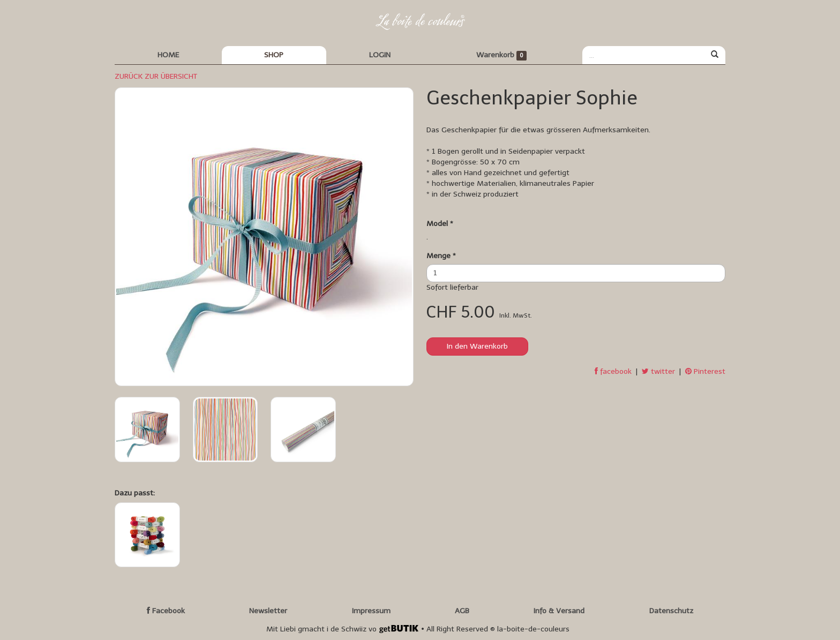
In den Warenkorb (477, 346)
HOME (168, 55)
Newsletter (268, 611)
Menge (441, 256)
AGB (462, 611)
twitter (658, 371)
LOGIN (380, 55)
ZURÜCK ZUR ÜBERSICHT (156, 76)
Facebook (166, 611)
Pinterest (705, 371)
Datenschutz (671, 611)
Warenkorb (502, 55)
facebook (613, 371)
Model (440, 224)
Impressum (371, 611)
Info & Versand (559, 611)
